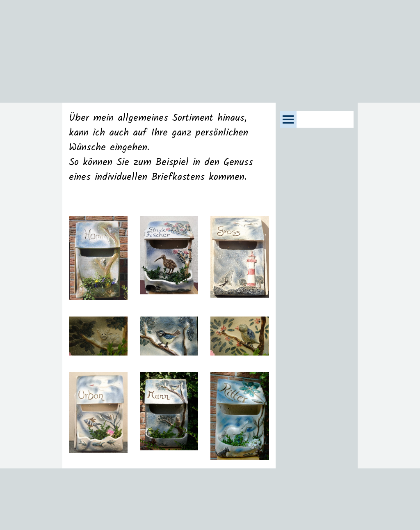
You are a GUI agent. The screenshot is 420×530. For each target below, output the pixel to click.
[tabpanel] (169, 155)
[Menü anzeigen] (288, 119)
